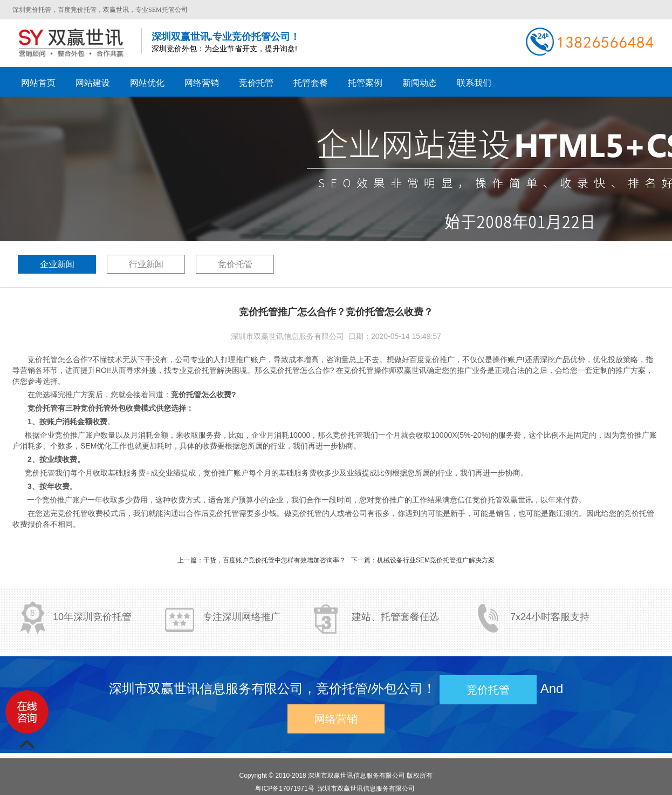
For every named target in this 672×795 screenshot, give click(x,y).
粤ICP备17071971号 (284, 789)
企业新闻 (57, 264)
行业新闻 (146, 264)
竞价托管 (235, 264)
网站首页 (38, 83)
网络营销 (336, 719)
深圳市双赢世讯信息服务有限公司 (356, 776)
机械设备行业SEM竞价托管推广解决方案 (436, 560)
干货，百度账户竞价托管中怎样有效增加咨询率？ (275, 560)
